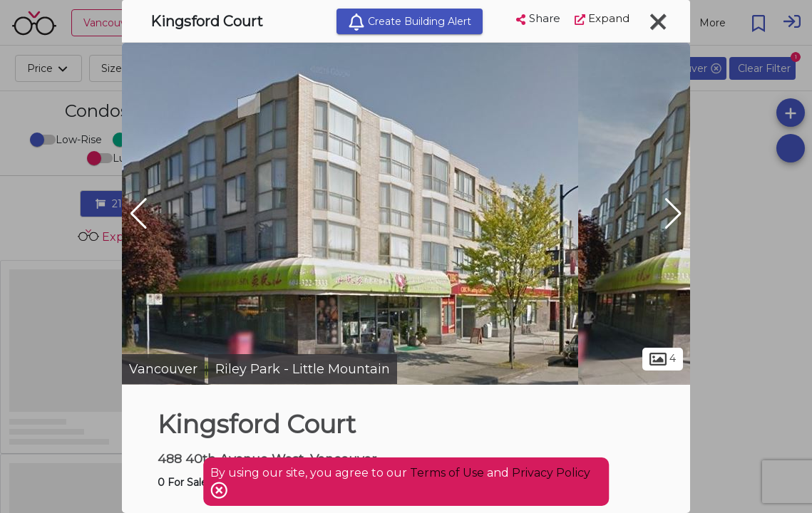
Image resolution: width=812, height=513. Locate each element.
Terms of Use (447, 473)
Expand (602, 18)
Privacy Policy (551, 473)
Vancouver (163, 369)
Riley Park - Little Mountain (303, 369)
